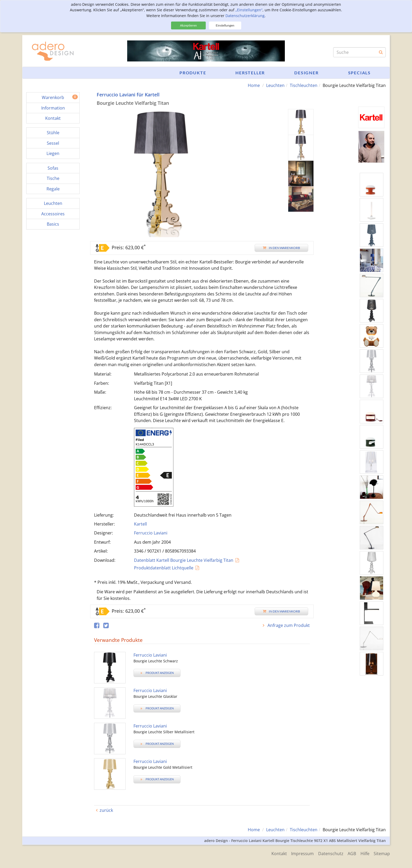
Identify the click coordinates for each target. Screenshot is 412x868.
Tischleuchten (304, 85)
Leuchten (275, 85)
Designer (306, 73)
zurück (106, 810)
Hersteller (250, 73)
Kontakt (274, 853)
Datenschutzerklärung (245, 16)
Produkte (193, 73)
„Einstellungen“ (249, 10)
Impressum (299, 853)
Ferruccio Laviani (151, 533)
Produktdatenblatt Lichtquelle (164, 568)
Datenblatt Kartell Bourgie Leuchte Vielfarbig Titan (184, 560)
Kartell (140, 524)
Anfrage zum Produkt (288, 625)
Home (254, 85)
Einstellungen (225, 25)
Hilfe (364, 853)
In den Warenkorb (281, 248)
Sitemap (382, 853)
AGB (350, 853)
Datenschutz (328, 853)
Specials (359, 73)
